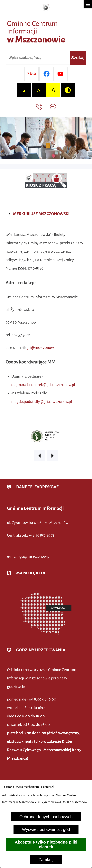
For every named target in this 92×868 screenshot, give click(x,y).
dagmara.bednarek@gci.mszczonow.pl (43, 385)
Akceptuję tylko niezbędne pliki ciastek (46, 844)
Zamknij (46, 859)
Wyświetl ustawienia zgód (46, 829)
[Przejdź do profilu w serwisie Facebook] (46, 74)
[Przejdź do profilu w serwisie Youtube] (60, 74)
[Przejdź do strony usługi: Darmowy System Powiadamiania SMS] (53, 107)
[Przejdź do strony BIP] (32, 74)
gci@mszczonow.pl (42, 348)
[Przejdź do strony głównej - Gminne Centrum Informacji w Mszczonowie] (46, 26)
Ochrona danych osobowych (46, 817)
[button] (88, 4)
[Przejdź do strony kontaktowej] (39, 107)
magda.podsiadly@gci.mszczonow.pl (42, 402)
